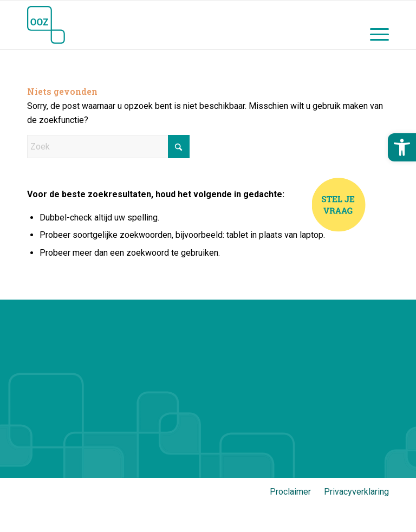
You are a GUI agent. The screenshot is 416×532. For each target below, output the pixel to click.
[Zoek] (108, 147)
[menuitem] (374, 25)
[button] (402, 147)
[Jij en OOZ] (46, 25)
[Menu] (374, 25)
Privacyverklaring (356, 492)
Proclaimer (290, 492)
